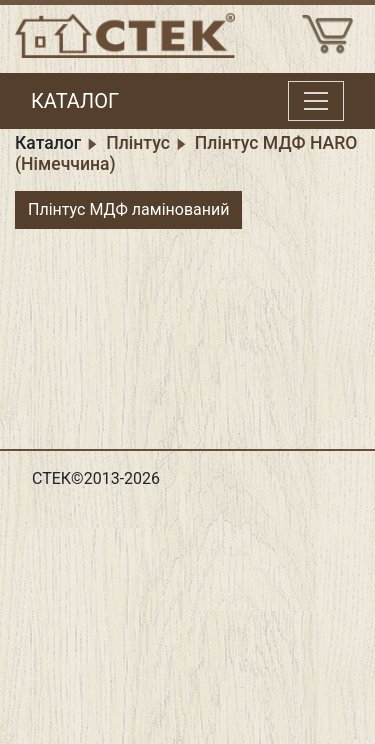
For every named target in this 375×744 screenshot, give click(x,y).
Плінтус (138, 143)
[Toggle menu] (316, 101)
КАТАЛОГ (75, 101)
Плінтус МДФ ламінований (128, 209)
